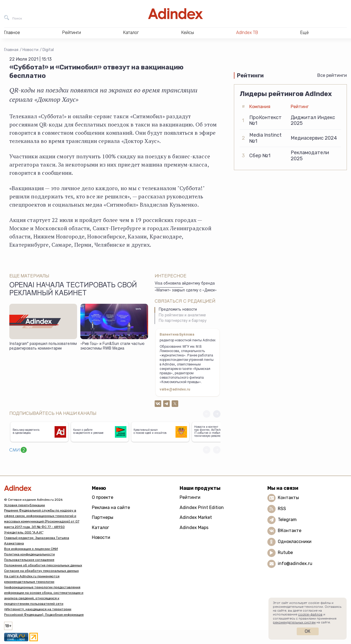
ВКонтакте (290, 531)
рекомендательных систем (294, 622)
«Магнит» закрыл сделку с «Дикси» (186, 291)
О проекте (103, 497)
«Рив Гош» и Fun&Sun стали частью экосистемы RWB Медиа (112, 346)
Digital (48, 50)
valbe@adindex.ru (175, 390)
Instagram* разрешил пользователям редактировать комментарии (43, 346)
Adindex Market (196, 517)
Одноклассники (295, 542)
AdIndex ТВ (247, 33)
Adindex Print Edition (202, 507)
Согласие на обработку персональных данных (41, 571)
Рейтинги (190, 497)
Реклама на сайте (111, 507)
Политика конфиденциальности (29, 554)
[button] (217, 414)
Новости (30, 50)
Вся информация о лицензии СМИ (31, 549)
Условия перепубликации (25, 505)
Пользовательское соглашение (29, 560)
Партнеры (103, 517)
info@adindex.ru (295, 563)
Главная (11, 50)
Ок (308, 631)
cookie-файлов (310, 614)
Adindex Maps (194, 528)
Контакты (288, 498)
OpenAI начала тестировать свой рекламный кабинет (73, 290)
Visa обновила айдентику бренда (185, 284)
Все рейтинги (332, 75)
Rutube (285, 552)
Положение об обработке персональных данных (43, 565)
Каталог (101, 528)
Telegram (287, 520)
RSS (282, 509)
